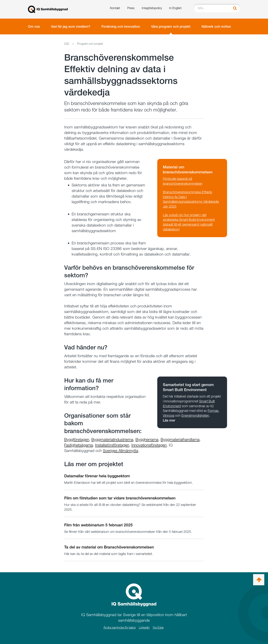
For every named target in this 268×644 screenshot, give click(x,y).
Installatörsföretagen (112, 445)
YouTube (158, 628)
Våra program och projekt (171, 26)
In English (175, 8)
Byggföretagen (77, 439)
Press (131, 8)
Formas (213, 411)
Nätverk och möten (216, 26)
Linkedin (144, 628)
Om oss (34, 26)
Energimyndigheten (195, 415)
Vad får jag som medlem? (71, 26)
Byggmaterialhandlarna (180, 439)
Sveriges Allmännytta (121, 451)
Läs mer (169, 420)
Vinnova (169, 415)
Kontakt (115, 8)
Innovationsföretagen (149, 445)
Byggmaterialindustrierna (112, 439)
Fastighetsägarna (79, 445)
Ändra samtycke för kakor (120, 628)
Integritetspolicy (152, 8)
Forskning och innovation (121, 26)
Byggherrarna (147, 439)
